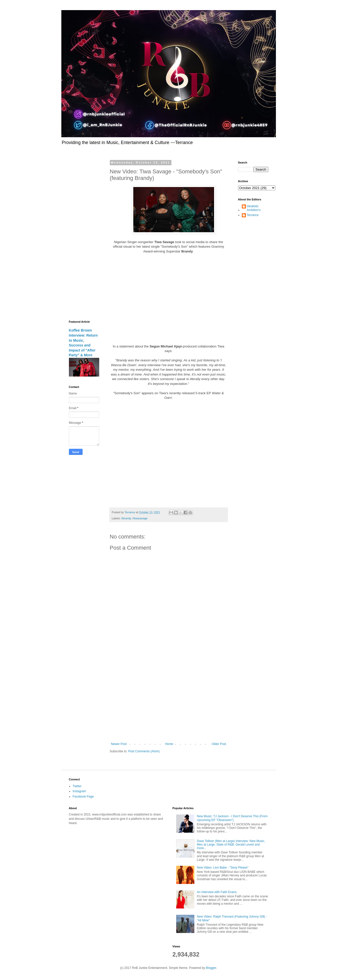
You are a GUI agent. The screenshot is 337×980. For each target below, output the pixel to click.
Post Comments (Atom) (144, 751)
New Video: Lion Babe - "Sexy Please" (223, 868)
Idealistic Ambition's (254, 208)
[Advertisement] (169, 701)
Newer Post (119, 744)
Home (169, 744)
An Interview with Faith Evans (217, 892)
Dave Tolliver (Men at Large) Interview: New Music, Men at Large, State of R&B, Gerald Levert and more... (231, 845)
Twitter (77, 786)
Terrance (253, 215)
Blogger (211, 968)
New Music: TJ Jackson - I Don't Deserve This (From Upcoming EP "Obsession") (232, 818)
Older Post (219, 744)
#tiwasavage (140, 518)
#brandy (126, 518)
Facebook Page (83, 797)
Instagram (79, 791)
